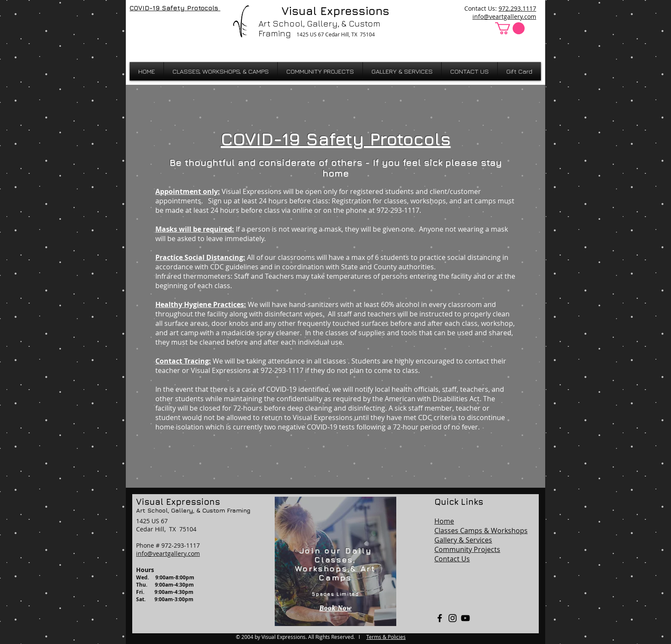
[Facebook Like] (152, 27)
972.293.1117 (517, 8)
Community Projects (467, 549)
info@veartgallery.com (504, 16)
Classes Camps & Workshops (481, 531)
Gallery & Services (463, 540)
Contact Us (452, 559)
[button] (510, 28)
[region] (335, 561)
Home (444, 521)
